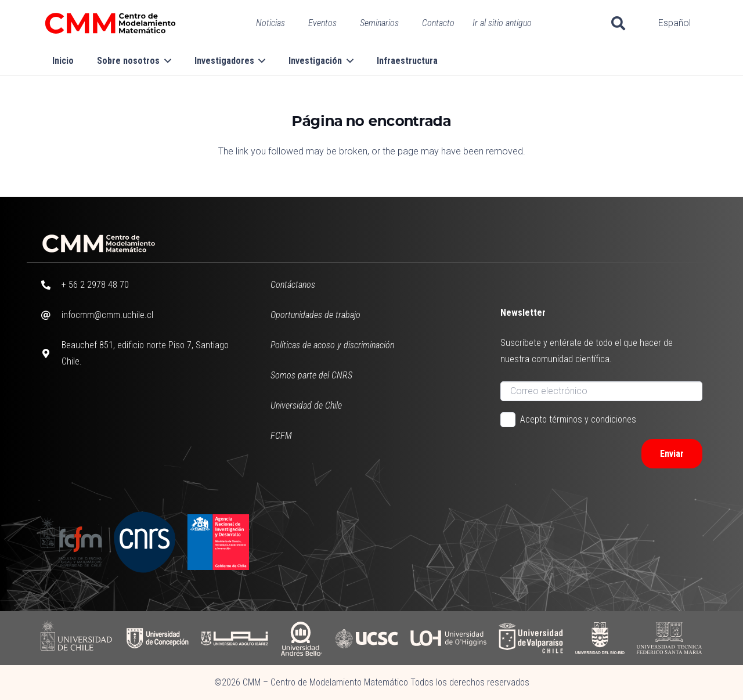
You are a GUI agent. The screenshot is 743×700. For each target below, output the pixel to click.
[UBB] (600, 638)
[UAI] (235, 638)
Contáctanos (293, 285)
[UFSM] (669, 638)
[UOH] (448, 638)
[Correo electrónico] (601, 391)
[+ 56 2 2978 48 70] (51, 285)
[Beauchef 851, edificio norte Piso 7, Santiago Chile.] (51, 353)
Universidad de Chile (306, 405)
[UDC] (157, 638)
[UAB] (301, 638)
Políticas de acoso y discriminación (332, 345)
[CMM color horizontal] (110, 23)
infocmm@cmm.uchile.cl (107, 315)
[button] (618, 23)
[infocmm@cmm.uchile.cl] (51, 315)
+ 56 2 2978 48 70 (95, 285)
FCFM (281, 436)
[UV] (531, 638)
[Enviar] (672, 454)
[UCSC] (366, 638)
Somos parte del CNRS (311, 375)
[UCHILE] (77, 638)
